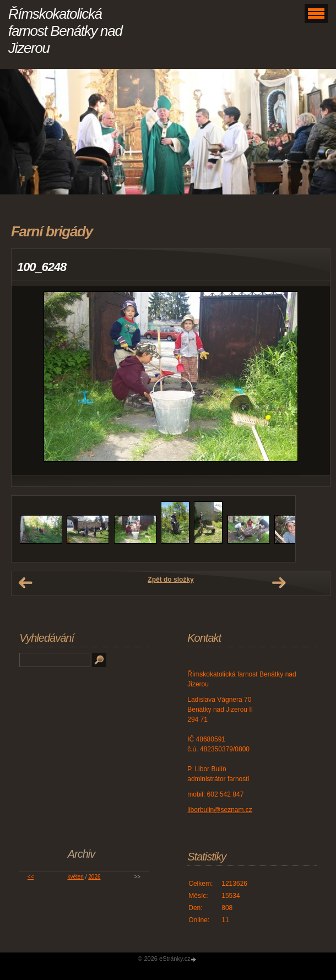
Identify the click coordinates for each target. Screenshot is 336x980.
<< (31, 877)
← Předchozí (25, 583)
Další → (279, 583)
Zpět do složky (170, 580)
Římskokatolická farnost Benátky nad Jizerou (65, 31)
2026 (94, 877)
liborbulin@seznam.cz (220, 810)
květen (75, 877)
